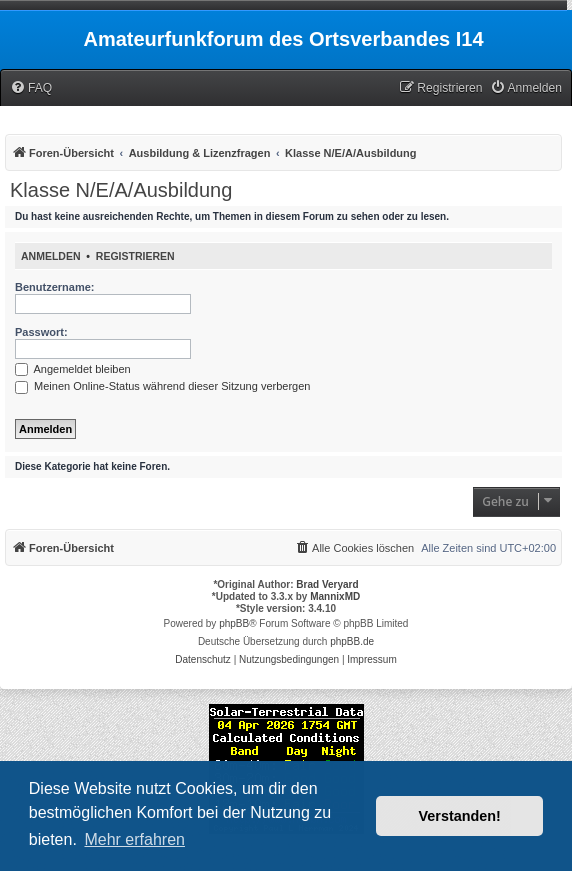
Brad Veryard (327, 584)
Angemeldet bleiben (73, 369)
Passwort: (41, 332)
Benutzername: (54, 287)
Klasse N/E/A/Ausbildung (121, 190)
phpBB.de (352, 641)
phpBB (234, 623)
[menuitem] (31, 88)
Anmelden (51, 256)
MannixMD (335, 596)
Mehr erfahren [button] (134, 839)
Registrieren (135, 256)
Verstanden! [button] (460, 816)
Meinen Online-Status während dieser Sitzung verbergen (162, 386)
